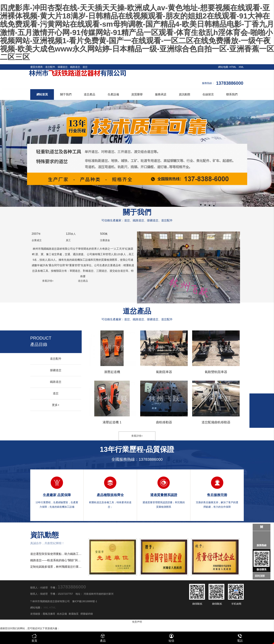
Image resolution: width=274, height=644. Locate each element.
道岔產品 (89, 94)
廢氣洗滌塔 (49, 614)
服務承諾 (161, 94)
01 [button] (206, 201)
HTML (233, 67)
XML (241, 67)
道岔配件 (56, 359)
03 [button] (241, 201)
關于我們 (66, 94)
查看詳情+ (48, 281)
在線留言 (208, 94)
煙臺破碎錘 (87, 614)
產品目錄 (41, 341)
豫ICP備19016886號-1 (85, 601)
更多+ (56, 405)
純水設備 (62, 614)
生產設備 (113, 94)
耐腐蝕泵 (74, 614)
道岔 (56, 393)
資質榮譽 (137, 94)
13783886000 (151, 459)
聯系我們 (232, 94)
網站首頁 (42, 94)
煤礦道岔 (56, 370)
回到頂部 (260, 576)
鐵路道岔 (56, 382)
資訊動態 (185, 94)
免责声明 (137, 622)
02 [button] (231, 201)
